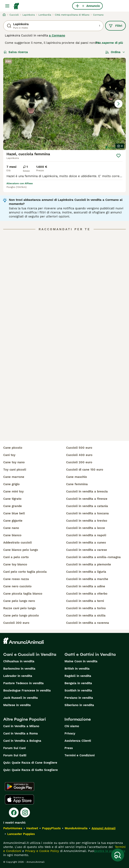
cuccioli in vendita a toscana (87, 513)
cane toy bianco (15, 564)
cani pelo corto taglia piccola (25, 572)
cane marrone (14, 477)
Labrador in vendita (18, 676)
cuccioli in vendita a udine (86, 586)
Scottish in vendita (78, 690)
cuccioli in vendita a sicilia (86, 615)
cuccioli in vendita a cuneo (86, 543)
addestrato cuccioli (17, 543)
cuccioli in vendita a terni (85, 601)
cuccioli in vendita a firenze (87, 499)
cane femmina (77, 484)
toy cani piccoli (15, 470)
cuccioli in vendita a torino (86, 608)
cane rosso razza (16, 579)
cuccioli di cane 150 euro (85, 470)
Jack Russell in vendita (21, 698)
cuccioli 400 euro (79, 455)
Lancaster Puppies (21, 834)
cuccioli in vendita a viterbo (87, 594)
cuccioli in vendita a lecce (86, 528)
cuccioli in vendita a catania (87, 506)
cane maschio (77, 477)
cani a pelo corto (16, 557)
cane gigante (13, 521)
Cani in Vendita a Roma (21, 733)
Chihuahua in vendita (19, 661)
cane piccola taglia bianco (23, 594)
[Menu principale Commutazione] (7, 6)
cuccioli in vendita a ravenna (88, 623)
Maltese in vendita (17, 705)
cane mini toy (13, 491)
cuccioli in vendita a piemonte (89, 564)
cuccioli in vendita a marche (87, 579)
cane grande (13, 506)
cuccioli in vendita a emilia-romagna (93, 557)
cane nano (11, 528)
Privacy (70, 733)
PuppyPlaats (51, 828)
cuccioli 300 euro (16, 623)
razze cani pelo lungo (20, 608)
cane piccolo (13, 448)
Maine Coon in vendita (81, 661)
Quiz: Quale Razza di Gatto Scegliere (31, 770)
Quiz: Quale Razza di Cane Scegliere (30, 763)
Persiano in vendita (79, 698)
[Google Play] (20, 787)
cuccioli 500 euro (79, 448)
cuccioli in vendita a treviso (87, 521)
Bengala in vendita (78, 683)
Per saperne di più (109, 43)
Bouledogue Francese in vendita (27, 690)
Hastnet (32, 828)
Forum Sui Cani (14, 748)
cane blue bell (14, 513)
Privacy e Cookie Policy (42, 851)
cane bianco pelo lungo (21, 550)
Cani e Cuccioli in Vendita (30, 654)
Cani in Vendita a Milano (21, 726)
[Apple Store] (19, 800)
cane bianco (12, 535)
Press (69, 748)
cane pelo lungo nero (19, 601)
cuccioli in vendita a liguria (86, 572)
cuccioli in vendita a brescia (87, 491)
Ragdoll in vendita (78, 676)
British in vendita (77, 669)
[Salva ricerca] (118, 855)
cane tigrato (12, 499)
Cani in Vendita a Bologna (22, 741)
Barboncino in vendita (19, 669)
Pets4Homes (13, 828)
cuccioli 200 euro (79, 462)
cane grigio (11, 484)
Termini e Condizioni (80, 755)
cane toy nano (14, 462)
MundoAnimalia (76, 828)
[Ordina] (115, 52)
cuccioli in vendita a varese (87, 550)
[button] (64, 104)
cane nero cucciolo (17, 586)
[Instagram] (25, 812)
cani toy (9, 455)
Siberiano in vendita (79, 705)
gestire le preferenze (110, 851)
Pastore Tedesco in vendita (23, 683)
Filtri (115, 26)
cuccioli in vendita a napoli (86, 535)
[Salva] (118, 156)
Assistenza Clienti (78, 741)
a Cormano (57, 35)
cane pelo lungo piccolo (21, 615)
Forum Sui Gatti (15, 755)
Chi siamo (72, 726)
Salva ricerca (16, 52)
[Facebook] (14, 812)
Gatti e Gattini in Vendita (90, 654)
